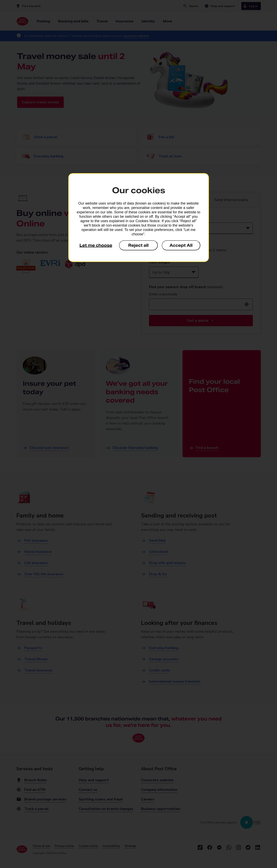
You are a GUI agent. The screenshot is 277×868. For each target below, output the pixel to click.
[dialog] (139, 218)
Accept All (181, 245)
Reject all (138, 245)
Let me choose (96, 245)
